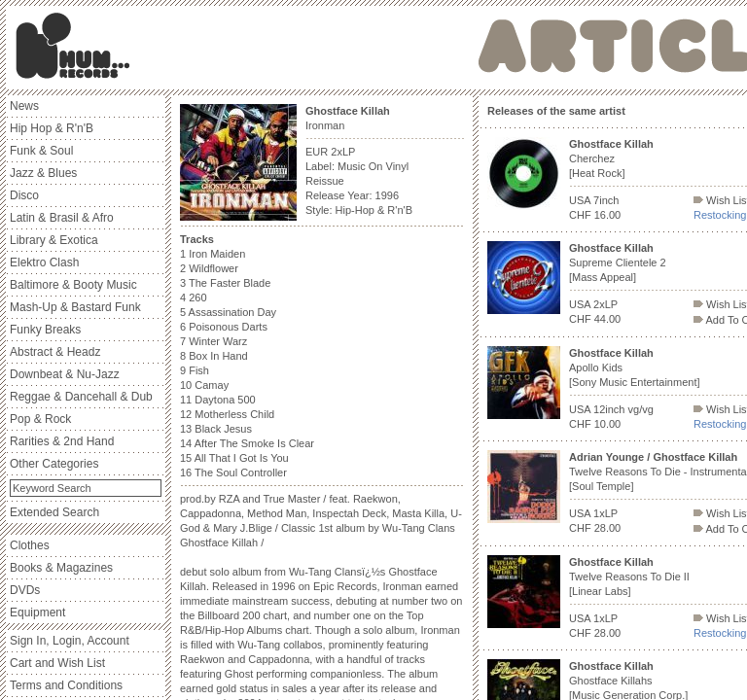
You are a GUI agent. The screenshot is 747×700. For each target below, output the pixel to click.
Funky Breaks (45, 330)
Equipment (37, 612)
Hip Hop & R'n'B (52, 128)
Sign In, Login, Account (70, 641)
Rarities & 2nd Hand (62, 441)
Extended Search (54, 512)
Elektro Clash (44, 262)
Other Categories (54, 464)
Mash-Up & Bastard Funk (75, 307)
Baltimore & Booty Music (73, 285)
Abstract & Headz (55, 352)
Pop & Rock (40, 419)
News (24, 106)
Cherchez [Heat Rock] (611, 158)
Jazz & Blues (43, 173)
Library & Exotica (54, 240)
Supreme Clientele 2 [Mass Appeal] (618, 262)
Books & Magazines (61, 568)
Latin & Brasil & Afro (62, 218)
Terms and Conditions (66, 685)
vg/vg (641, 409)
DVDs (25, 590)
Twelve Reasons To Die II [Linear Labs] (629, 577)
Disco (24, 195)
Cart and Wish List (57, 663)
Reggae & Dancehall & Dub (81, 397)
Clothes (30, 545)
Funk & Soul (41, 151)
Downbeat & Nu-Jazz (65, 374)
